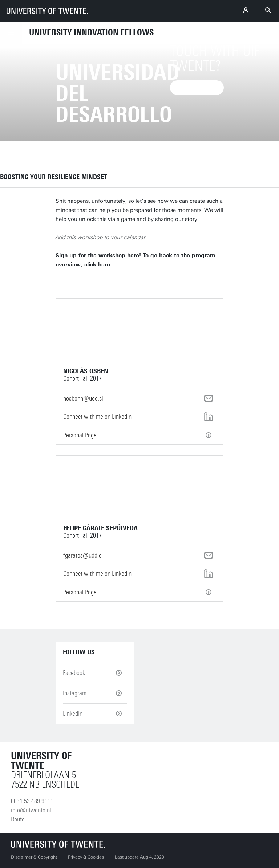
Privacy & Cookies (86, 857)
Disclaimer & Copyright (34, 857)
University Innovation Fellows (91, 32)
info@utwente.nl (31, 810)
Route (18, 819)
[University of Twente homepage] (47, 11)
